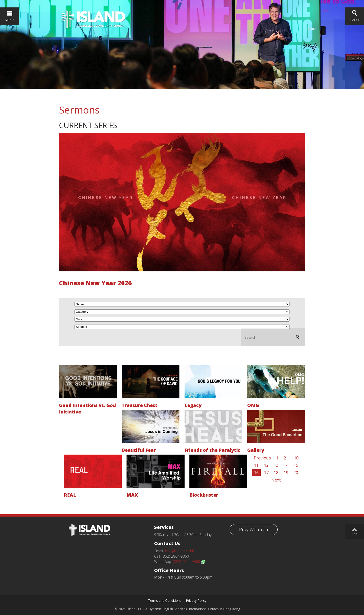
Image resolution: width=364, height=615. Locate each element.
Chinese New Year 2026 (95, 283)
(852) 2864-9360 (189, 562)
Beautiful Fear (139, 450)
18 (276, 472)
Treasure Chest (140, 405)
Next (276, 480)
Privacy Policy (196, 600)
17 (266, 472)
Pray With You (254, 529)
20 (296, 472)
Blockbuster (204, 495)
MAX (132, 495)
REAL (70, 495)
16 (256, 472)
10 (296, 458)
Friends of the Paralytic (212, 450)
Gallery (256, 450)
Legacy (193, 405)
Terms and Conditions (165, 600)
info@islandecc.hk (179, 551)
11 (256, 465)
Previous (262, 458)
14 (286, 465)
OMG (253, 405)
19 (286, 472)
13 (276, 465)
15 (296, 465)
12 (266, 465)
